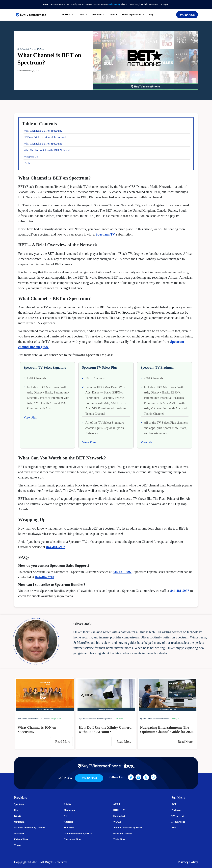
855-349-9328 (187, 15)
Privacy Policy (188, 862)
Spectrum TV (105, 234)
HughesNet (119, 816)
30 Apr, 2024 (56, 719)
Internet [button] (67, 15)
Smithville (69, 828)
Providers (98, 15)
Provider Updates (37, 49)
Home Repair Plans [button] (132, 15)
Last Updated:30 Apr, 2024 (28, 71)
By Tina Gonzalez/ (147, 719)
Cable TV (83, 15)
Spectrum (19, 804)
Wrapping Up (31, 157)
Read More (64, 742)
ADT (66, 816)
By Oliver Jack (24, 49)
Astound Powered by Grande (29, 828)
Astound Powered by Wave (128, 828)
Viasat (17, 845)
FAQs (27, 163)
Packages (176, 810)
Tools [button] (112, 15)
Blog (151, 15)
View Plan (30, 417)
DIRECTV (119, 810)
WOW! (117, 822)
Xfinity (67, 804)
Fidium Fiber (21, 839)
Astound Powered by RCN (78, 834)
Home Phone (178, 822)
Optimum (19, 822)
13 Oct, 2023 (118, 719)
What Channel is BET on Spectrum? (43, 131)
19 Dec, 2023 (176, 719)
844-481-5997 (56, 547)
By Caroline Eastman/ (26, 719)
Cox (16, 810)
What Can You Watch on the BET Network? (47, 150)
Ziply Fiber (119, 839)
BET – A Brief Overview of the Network (45, 137)
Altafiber (68, 822)
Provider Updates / (104, 719)
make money (114, 4)
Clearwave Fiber (72, 839)
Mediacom (69, 810)
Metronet (19, 834)
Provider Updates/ (42, 719)
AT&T (117, 804)
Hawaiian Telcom (122, 834)
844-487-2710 (45, 577)
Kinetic (18, 816)
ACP (174, 804)
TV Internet (178, 816)
